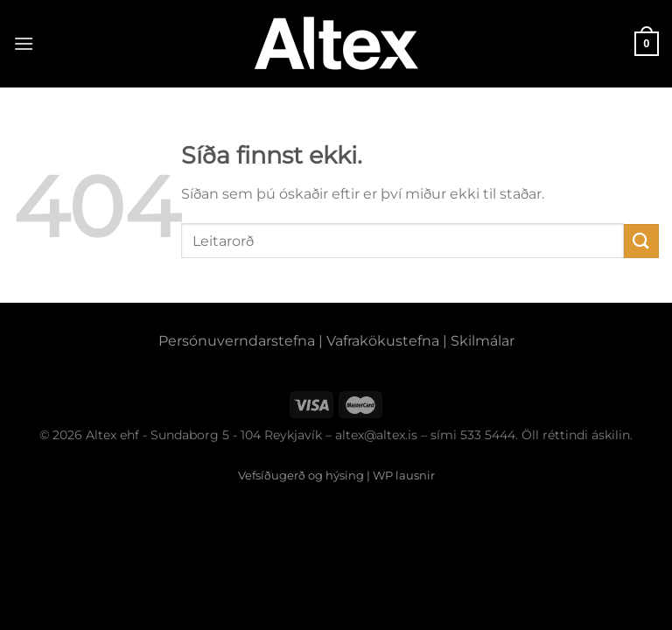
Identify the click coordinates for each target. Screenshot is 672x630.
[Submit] (641, 241)
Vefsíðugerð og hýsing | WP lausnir (336, 475)
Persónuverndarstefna (237, 341)
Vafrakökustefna (383, 341)
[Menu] (24, 43)
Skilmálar (483, 341)
